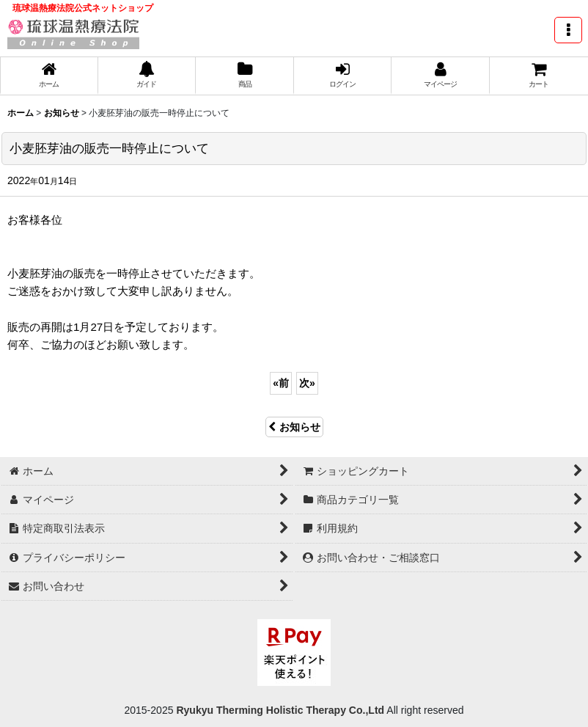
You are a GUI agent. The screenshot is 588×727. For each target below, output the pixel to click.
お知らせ (294, 427)
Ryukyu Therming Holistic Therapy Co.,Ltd (279, 710)
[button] (568, 30)
